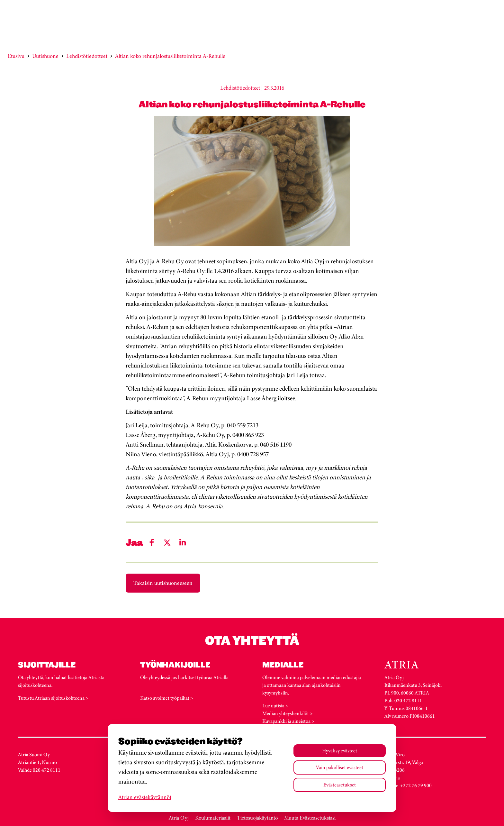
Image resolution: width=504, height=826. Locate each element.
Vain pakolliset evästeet (340, 767)
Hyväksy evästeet (340, 751)
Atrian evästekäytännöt (145, 797)
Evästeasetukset (340, 785)
